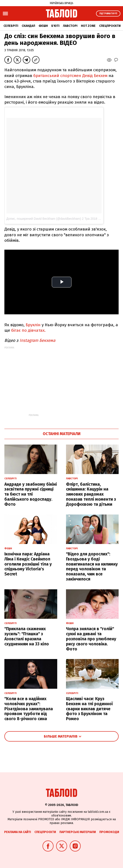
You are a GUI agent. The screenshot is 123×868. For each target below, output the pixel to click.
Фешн (43, 26)
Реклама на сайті (18, 832)
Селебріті (11, 26)
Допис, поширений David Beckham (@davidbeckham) (44, 219)
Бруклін (33, 325)
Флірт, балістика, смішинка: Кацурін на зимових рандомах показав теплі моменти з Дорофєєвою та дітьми (91, 494)
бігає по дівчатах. (28, 330)
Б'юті (55, 26)
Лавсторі (70, 26)
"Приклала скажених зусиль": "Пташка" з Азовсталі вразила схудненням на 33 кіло (27, 636)
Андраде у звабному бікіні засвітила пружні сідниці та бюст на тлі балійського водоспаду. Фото (31, 494)
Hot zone (88, 26)
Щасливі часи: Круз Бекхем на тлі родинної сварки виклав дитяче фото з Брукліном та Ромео (89, 709)
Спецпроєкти (110, 26)
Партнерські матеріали (78, 832)
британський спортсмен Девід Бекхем (71, 76)
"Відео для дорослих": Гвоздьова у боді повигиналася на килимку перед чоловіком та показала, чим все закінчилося (92, 567)
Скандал (28, 26)
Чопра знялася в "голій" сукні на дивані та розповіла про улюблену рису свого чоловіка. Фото (91, 639)
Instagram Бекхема (38, 340)
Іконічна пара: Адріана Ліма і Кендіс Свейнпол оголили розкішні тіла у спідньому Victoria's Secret (28, 564)
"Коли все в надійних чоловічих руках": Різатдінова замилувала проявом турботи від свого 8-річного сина (29, 709)
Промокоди (109, 832)
